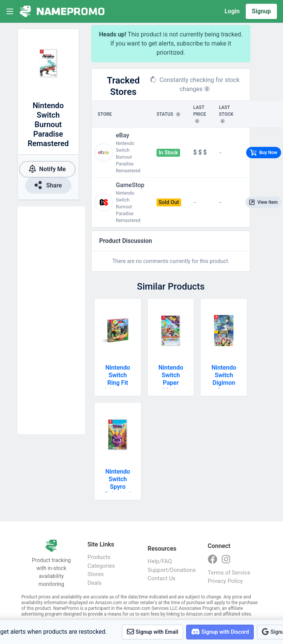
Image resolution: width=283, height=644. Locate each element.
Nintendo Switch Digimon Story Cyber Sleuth (224, 387)
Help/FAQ (160, 561)
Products (99, 557)
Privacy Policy (225, 581)
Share (48, 185)
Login (232, 11)
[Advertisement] (51, 320)
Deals (94, 583)
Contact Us (162, 578)
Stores (96, 574)
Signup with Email (153, 632)
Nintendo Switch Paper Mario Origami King (171, 387)
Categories (101, 566)
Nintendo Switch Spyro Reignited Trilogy (118, 487)
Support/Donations (170, 570)
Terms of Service (229, 573)
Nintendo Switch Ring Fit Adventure (118, 379)
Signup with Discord (220, 632)
